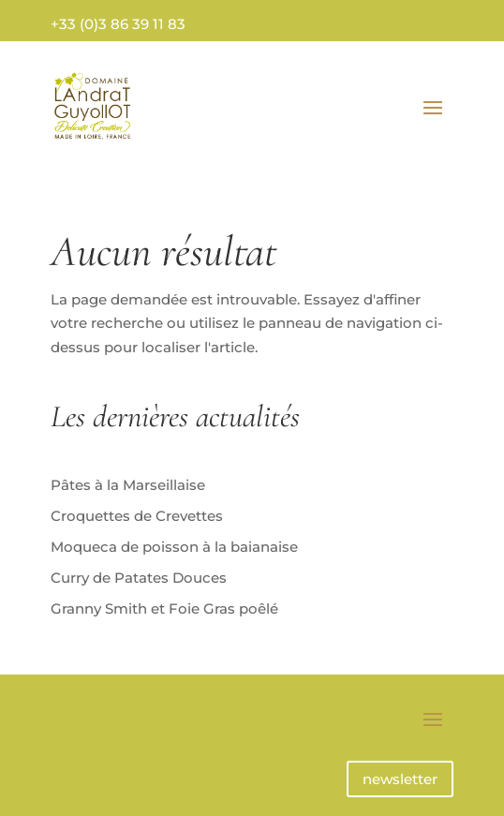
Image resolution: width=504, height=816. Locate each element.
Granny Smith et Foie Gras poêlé (164, 608)
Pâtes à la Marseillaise (128, 485)
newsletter (400, 779)
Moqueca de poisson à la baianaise (174, 547)
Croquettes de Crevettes (137, 516)
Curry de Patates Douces (139, 578)
